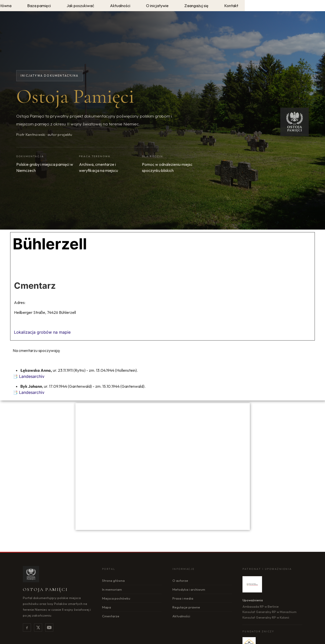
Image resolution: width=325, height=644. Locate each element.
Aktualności (181, 616)
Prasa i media (183, 598)
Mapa (107, 607)
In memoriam (112, 589)
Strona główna (113, 581)
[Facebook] (27, 627)
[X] (38, 627)
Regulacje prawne (186, 607)
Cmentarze (111, 616)
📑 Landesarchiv (29, 376)
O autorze (180, 581)
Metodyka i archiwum (189, 589)
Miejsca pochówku (116, 598)
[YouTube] (49, 627)
